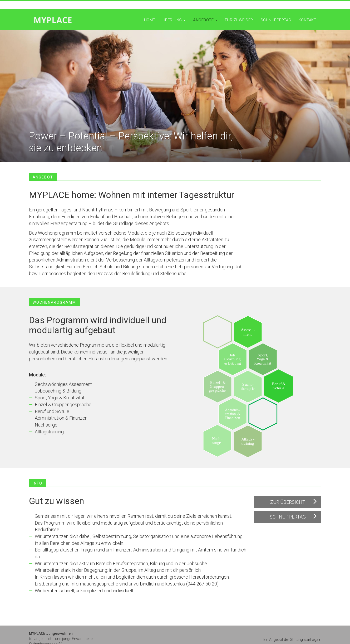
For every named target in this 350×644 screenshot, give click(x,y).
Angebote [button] (205, 20)
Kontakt (308, 20)
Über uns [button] (174, 20)
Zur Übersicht (288, 502)
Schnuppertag (276, 20)
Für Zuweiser (239, 20)
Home (150, 20)
